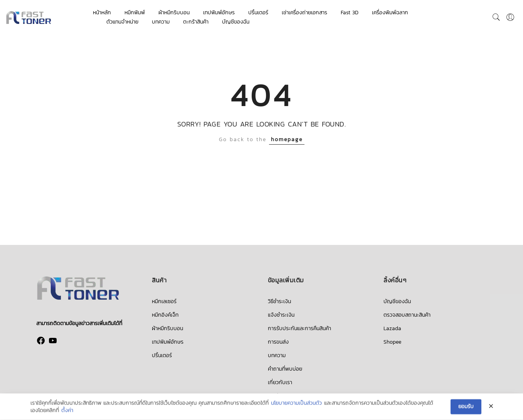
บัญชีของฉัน (236, 22)
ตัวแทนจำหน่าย (122, 22)
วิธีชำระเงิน (279, 301)
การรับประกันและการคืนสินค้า (299, 328)
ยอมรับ (466, 407)
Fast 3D (350, 13)
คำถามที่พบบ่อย (285, 369)
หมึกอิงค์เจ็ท (165, 315)
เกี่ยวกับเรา (280, 382)
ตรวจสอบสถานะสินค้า (407, 315)
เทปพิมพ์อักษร (219, 13)
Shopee (392, 342)
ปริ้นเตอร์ (258, 13)
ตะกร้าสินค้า (196, 22)
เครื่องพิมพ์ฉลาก (390, 13)
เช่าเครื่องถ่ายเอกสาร (304, 13)
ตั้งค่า (67, 411)
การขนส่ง (278, 342)
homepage (287, 139)
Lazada (392, 328)
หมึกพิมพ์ (135, 13)
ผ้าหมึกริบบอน (174, 13)
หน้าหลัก (102, 13)
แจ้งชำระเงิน (281, 315)
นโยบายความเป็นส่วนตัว (296, 403)
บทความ (161, 22)
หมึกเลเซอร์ (164, 301)
